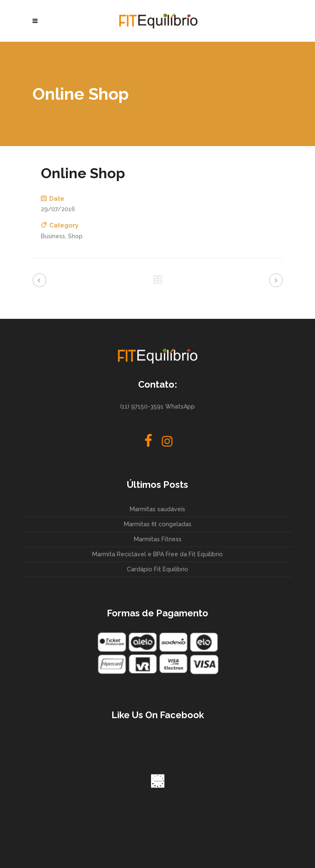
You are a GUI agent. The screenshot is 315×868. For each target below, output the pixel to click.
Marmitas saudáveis (157, 509)
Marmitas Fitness (158, 539)
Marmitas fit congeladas (158, 524)
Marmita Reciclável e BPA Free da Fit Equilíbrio (157, 554)
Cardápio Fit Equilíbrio (157, 569)
